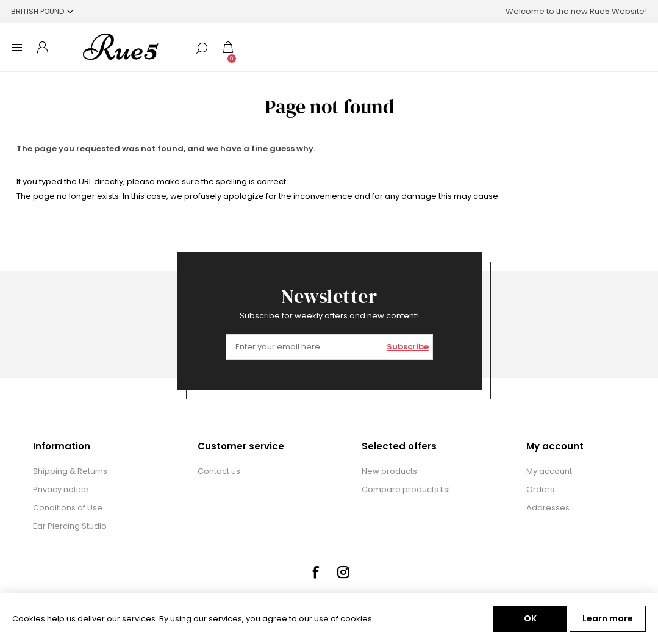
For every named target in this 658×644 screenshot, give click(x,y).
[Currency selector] (42, 11)
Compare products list (406, 489)
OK (530, 618)
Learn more (608, 618)
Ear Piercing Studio (70, 526)
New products (389, 471)
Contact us (219, 471)
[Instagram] (343, 572)
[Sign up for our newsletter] (302, 347)
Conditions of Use (68, 508)
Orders (540, 489)
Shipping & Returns (70, 471)
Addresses (548, 508)
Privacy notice (61, 489)
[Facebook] (315, 572)
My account (549, 471)
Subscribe (408, 347)
